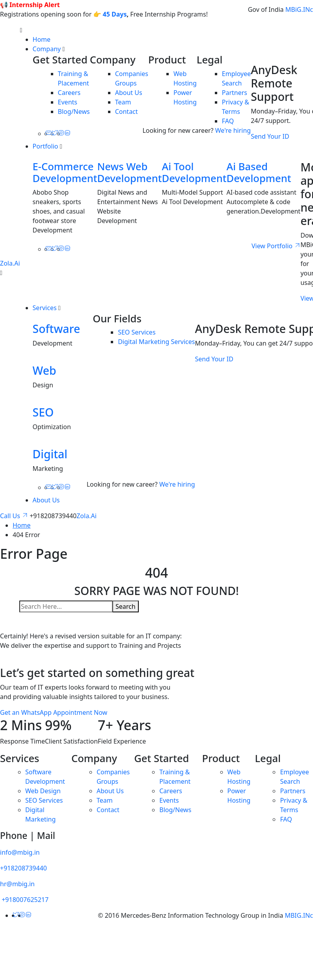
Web (45, 370)
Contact (127, 112)
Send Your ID (270, 136)
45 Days (115, 14)
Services (45, 308)
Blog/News (74, 112)
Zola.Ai (10, 263)
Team (123, 102)
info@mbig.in (20, 852)
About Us (129, 93)
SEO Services (137, 332)
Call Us (15, 516)
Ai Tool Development (194, 172)
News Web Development (130, 172)
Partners (235, 93)
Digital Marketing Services (156, 342)
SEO (43, 412)
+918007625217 (24, 900)
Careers (69, 93)
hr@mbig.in (17, 884)
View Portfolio (276, 246)
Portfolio (46, 146)
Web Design (43, 791)
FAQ (228, 121)
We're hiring (233, 130)
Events (68, 102)
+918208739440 (23, 868)
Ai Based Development (259, 172)
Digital (50, 454)
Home (42, 39)
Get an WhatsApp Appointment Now (54, 712)
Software (57, 329)
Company (47, 49)
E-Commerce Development (65, 172)
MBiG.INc (299, 9)
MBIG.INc (299, 915)
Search (126, 606)
